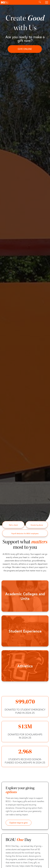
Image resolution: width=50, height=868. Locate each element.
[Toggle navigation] (47, 2)
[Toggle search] (40, 2)
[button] (18, 2)
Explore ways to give (19, 823)
